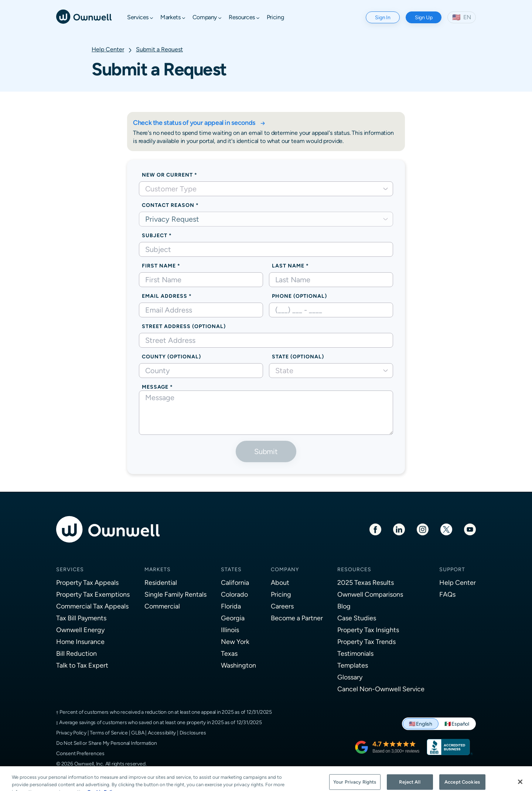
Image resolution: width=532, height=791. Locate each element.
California (235, 582)
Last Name (288, 266)
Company (285, 569)
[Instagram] (423, 529)
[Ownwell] (84, 16)
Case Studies (357, 618)
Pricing (281, 594)
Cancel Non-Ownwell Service (381, 689)
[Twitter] (446, 529)
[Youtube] (470, 529)
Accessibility (162, 733)
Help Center (108, 49)
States (231, 569)
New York (235, 642)
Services (70, 569)
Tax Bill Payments (81, 618)
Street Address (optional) (184, 326)
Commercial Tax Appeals (92, 606)
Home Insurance (80, 642)
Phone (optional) (299, 296)
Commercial (162, 606)
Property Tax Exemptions (93, 594)
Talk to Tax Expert (82, 665)
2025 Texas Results (366, 582)
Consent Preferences (80, 753)
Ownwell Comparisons (370, 594)
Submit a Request (159, 49)
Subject (155, 235)
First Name (159, 266)
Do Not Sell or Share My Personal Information (107, 743)
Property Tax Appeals (87, 582)
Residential (161, 582)
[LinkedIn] (399, 529)
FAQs (447, 594)
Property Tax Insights (368, 630)
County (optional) (171, 357)
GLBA (138, 733)
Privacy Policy (71, 733)
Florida (231, 606)
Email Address (165, 296)
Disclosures (193, 733)
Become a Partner (297, 618)
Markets (158, 569)
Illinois (230, 630)
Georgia (233, 618)
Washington (238, 665)
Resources (354, 569)
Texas (229, 653)
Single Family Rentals (175, 594)
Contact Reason (168, 205)
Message (155, 387)
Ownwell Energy (80, 630)
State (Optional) (298, 357)
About (280, 582)
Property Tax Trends (366, 642)
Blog (344, 606)
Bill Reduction (76, 653)
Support (452, 569)
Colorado (234, 594)
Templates (353, 665)
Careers (282, 606)
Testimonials (355, 653)
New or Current (167, 175)
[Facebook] (375, 529)
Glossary (350, 677)
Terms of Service (109, 733)
